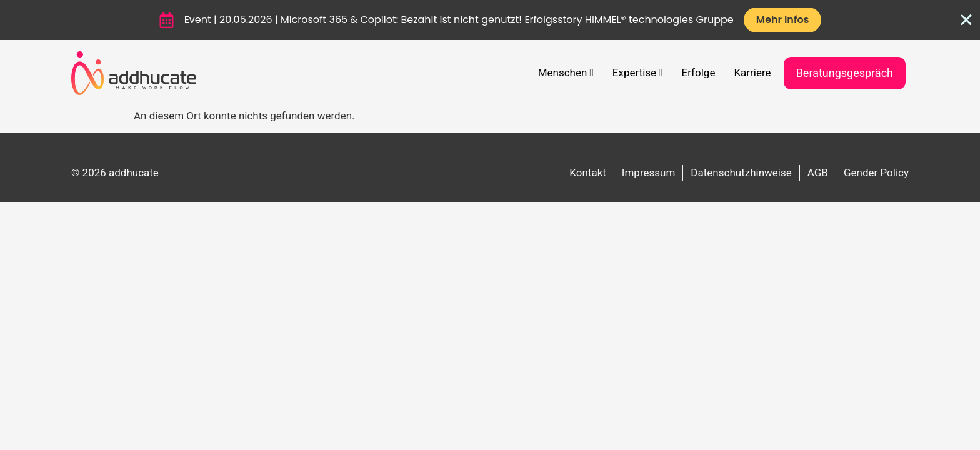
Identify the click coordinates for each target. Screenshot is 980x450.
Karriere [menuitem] (752, 72)
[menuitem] (566, 73)
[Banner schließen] (966, 20)
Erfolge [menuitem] (699, 72)
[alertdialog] (490, 20)
